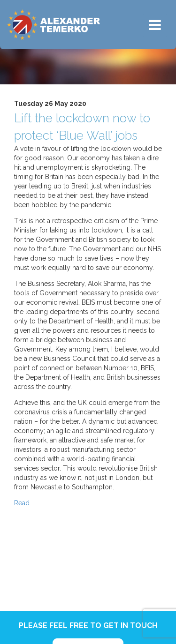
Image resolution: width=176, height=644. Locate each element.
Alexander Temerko (54, 25)
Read (22, 503)
